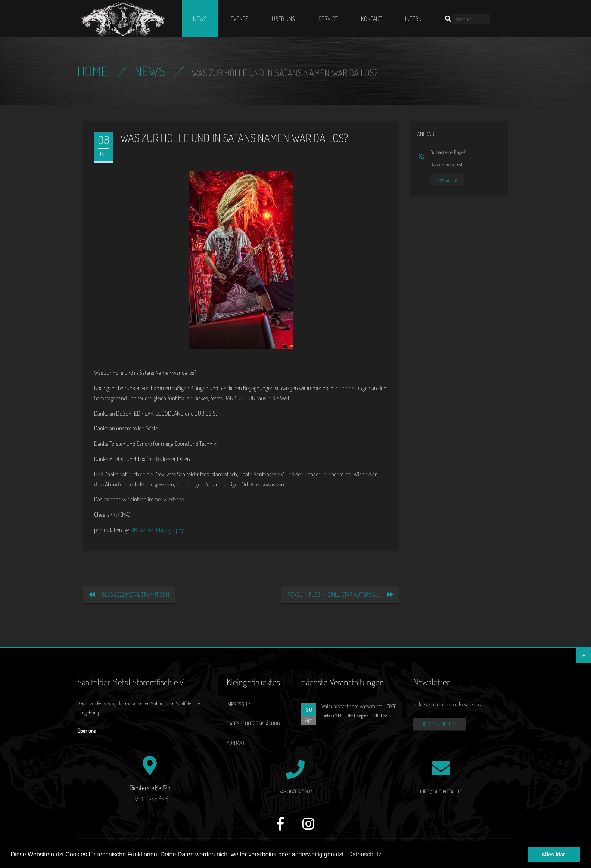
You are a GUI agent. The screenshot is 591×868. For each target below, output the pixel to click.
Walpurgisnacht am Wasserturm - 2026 (359, 706)
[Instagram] (308, 828)
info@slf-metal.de (441, 791)
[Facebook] (281, 828)
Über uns (283, 19)
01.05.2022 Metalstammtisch (129, 594)
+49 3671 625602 (295, 791)
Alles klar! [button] (554, 855)
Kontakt (371, 19)
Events (239, 19)
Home (93, 71)
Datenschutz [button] (365, 854)
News (200, 19)
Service (328, 19)
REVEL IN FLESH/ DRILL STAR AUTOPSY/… (340, 594)
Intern (413, 19)
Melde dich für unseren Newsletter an (449, 704)
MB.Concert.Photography (157, 530)
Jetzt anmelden (439, 724)
